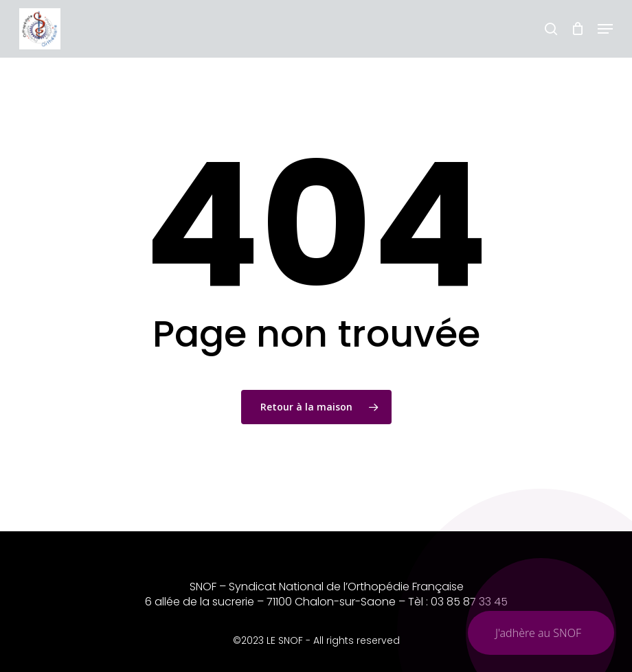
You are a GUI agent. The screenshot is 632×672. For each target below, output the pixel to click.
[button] (605, 29)
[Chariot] (577, 29)
